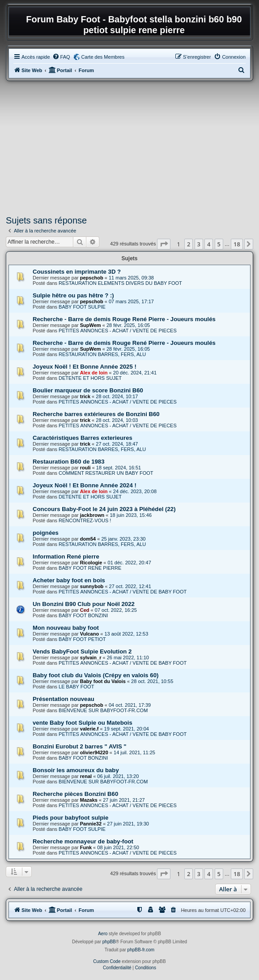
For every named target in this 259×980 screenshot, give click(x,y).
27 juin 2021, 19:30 (128, 824)
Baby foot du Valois (103, 681)
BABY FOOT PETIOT (82, 639)
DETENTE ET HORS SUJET (90, 378)
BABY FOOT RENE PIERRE (90, 568)
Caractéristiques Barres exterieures (83, 438)
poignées (46, 533)
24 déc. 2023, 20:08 (135, 491)
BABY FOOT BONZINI (83, 615)
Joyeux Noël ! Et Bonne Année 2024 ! (85, 485)
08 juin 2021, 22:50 (118, 847)
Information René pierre (66, 557)
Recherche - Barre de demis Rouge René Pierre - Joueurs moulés (124, 319)
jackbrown (92, 515)
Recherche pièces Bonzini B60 (75, 794)
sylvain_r (91, 658)
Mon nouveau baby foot (66, 628)
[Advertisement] (129, 148)
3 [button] (199, 244)
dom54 (88, 539)
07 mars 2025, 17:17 (131, 301)
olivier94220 (94, 752)
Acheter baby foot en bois (69, 580)
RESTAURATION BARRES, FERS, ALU (102, 354)
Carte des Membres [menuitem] (103, 57)
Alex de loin (94, 373)
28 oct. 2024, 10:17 (117, 396)
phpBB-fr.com (141, 950)
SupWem (91, 325)
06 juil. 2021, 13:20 (118, 776)
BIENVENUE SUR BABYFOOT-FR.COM (103, 710)
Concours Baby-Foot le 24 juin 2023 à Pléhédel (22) (104, 509)
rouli (85, 468)
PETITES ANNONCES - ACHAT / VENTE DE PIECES (118, 331)
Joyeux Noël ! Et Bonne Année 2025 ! (85, 367)
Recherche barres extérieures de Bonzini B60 (96, 414)
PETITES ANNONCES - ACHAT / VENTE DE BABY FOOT (123, 592)
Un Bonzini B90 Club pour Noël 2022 (84, 604)
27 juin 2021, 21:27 (124, 800)
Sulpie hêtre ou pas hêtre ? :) (73, 295)
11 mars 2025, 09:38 (131, 278)
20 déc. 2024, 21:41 (135, 373)
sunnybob (92, 586)
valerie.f (89, 729)
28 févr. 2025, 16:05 (128, 325)
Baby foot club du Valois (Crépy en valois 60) (96, 675)
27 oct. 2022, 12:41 (130, 586)
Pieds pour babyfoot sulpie (70, 818)
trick (85, 396)
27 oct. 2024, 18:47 (117, 444)
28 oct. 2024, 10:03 (117, 420)
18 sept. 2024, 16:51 (119, 468)
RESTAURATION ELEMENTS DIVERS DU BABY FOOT (120, 283)
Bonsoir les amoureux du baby (76, 770)
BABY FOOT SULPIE (82, 307)
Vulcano (89, 634)
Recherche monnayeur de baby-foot (83, 841)
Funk (86, 847)
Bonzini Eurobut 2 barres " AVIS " (80, 746)
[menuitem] (61, 57)
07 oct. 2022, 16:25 (116, 610)
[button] (164, 244)
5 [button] (219, 244)
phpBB (109, 942)
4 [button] (209, 244)
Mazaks (89, 800)
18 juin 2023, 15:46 (131, 515)
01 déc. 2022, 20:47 (129, 563)
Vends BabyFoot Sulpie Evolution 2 (82, 651)
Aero (103, 934)
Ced (85, 610)
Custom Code (107, 961)
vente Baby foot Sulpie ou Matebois (83, 723)
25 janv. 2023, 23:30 (123, 539)
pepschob (92, 278)
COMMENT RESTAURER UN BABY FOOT (106, 473)
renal (86, 776)
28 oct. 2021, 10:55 (152, 681)
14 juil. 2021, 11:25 (134, 752)
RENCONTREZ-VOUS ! (85, 520)
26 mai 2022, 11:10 (128, 658)
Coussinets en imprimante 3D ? (77, 272)
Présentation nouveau (64, 699)
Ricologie (91, 563)
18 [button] (237, 244)
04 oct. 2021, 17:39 (130, 705)
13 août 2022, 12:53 (126, 634)
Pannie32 (91, 824)
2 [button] (189, 244)
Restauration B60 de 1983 (69, 462)
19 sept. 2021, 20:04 (127, 729)
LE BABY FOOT (76, 687)
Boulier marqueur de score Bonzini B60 (88, 390)
